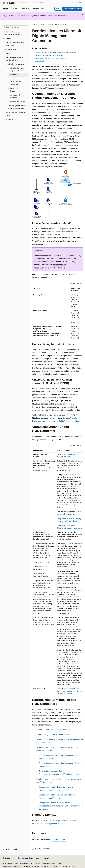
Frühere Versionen (27, 863)
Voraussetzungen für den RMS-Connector (48, 55)
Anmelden (79, 3)
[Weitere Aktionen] (81, 24)
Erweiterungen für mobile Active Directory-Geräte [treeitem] (17, 107)
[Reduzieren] (27, 23)
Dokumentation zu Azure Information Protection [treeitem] (13, 33)
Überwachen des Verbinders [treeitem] (16, 96)
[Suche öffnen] (72, 3)
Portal (58, 9)
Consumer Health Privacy (11, 867)
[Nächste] (67, 3)
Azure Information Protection (57, 24)
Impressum (46, 867)
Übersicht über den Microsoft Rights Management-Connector (55, 52)
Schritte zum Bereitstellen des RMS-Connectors (50, 58)
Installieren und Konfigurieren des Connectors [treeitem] (16, 82)
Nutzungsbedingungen (31, 867)
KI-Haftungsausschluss (10, 863)
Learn (35, 24)
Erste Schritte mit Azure (72, 9)
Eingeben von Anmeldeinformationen (59, 735)
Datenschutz (57, 863)
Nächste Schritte (40, 61)
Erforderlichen (75, 709)
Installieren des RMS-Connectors (57, 730)
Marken (56, 867)
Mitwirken (46, 863)
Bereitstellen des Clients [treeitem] (16, 102)
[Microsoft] (4, 3)
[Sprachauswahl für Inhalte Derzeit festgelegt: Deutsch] (7, 858)
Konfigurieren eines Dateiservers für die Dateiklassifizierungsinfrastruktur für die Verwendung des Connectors (61, 806)
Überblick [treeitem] (9, 53)
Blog (37, 863)
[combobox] (15, 27)
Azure (42, 24)
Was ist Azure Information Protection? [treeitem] (15, 44)
